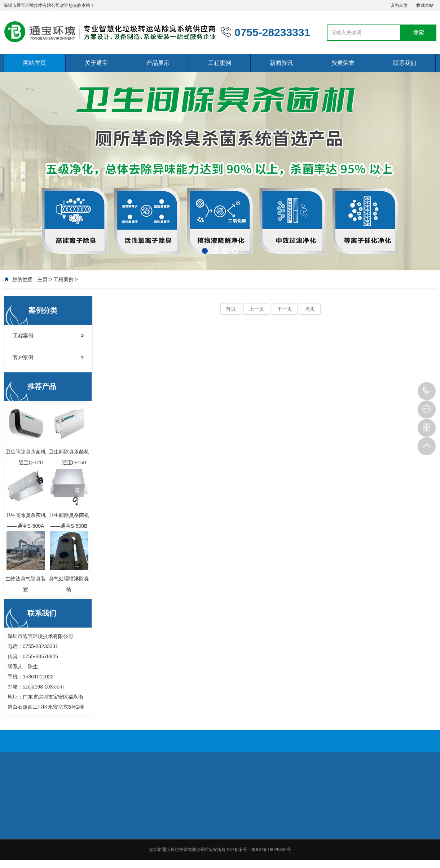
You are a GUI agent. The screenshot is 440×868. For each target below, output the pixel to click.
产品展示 (158, 63)
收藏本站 (425, 5)
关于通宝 (96, 63)
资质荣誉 (343, 63)
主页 (43, 279)
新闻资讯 (281, 63)
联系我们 (405, 63)
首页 (231, 309)
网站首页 (35, 63)
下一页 (285, 309)
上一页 (256, 309)
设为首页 (399, 5)
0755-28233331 (427, 391)
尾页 (310, 309)
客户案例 (23, 357)
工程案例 (220, 63)
